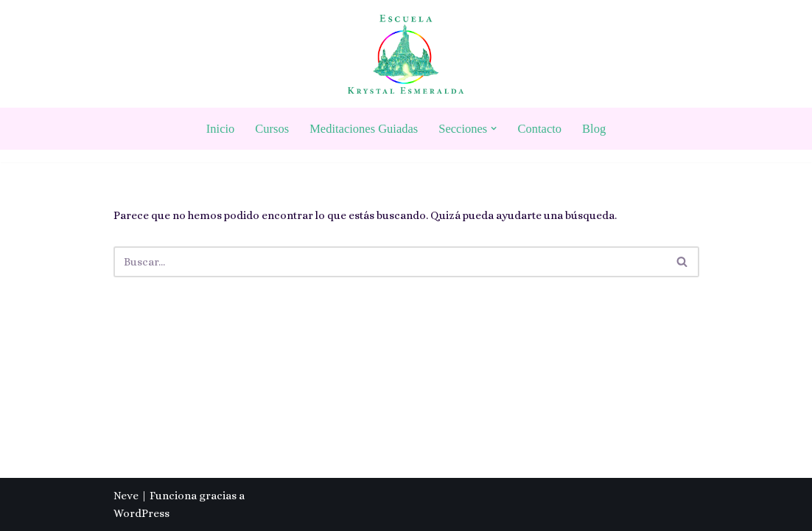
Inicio (221, 129)
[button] (494, 128)
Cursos (272, 129)
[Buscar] (390, 262)
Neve (126, 496)
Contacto (540, 129)
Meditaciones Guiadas (364, 129)
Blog (594, 129)
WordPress (141, 513)
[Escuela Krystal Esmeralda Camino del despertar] (406, 54)
